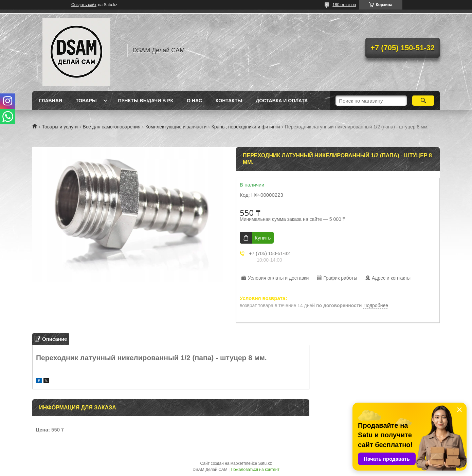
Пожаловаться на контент (255, 470)
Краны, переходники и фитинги (246, 127)
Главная (51, 101)
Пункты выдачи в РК (146, 101)
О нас (194, 101)
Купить (263, 238)
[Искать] (423, 101)
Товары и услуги (60, 127)
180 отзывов (344, 5)
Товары (86, 101)
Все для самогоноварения (112, 127)
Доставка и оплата (282, 101)
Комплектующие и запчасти (176, 127)
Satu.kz (265, 463)
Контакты (229, 101)
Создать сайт (84, 5)
